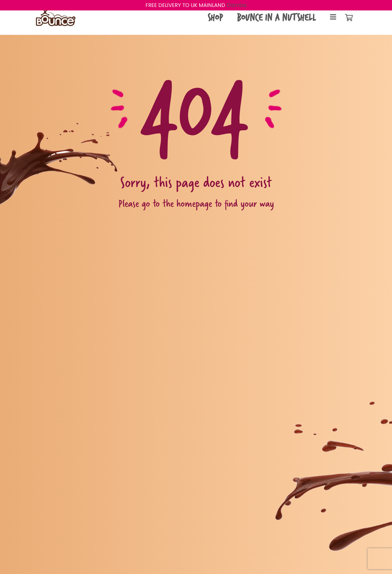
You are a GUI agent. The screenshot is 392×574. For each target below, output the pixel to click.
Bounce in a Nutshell (276, 17)
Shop (215, 17)
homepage (194, 203)
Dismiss (237, 5)
